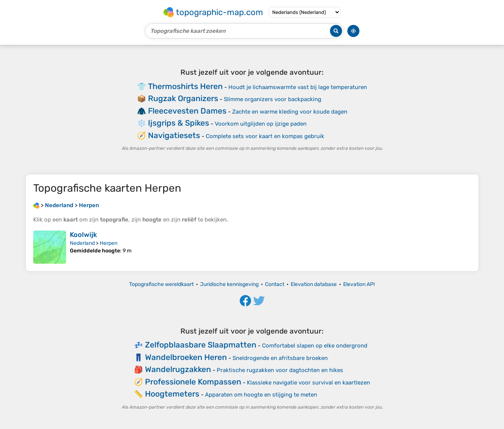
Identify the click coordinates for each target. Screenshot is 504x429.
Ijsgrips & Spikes (179, 123)
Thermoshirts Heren (185, 86)
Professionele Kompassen (193, 382)
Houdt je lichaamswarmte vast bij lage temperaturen (298, 87)
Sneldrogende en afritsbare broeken (280, 358)
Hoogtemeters (172, 394)
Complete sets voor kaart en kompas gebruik (265, 136)
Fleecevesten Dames (187, 111)
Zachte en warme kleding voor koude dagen (290, 112)
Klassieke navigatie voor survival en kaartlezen (308, 383)
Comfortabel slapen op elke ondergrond (315, 346)
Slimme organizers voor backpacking (273, 99)
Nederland (82, 243)
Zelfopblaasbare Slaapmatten (201, 345)
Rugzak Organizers (183, 98)
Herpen (109, 243)
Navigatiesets (174, 135)
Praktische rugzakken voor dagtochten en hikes (280, 370)
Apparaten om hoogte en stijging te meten (261, 395)
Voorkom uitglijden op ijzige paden (261, 124)
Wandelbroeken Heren (186, 357)
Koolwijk (83, 235)
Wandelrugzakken (178, 369)
